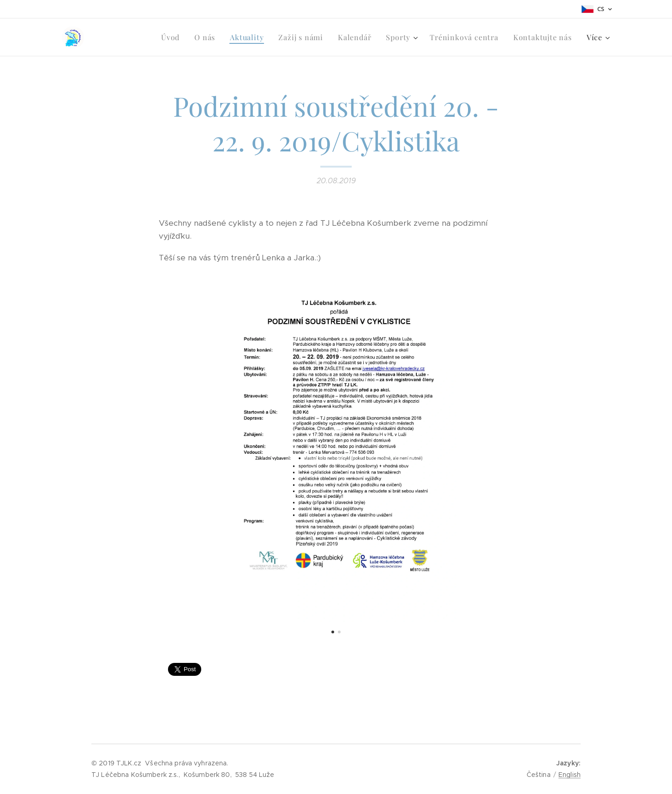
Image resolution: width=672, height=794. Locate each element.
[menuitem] (118, 37)
